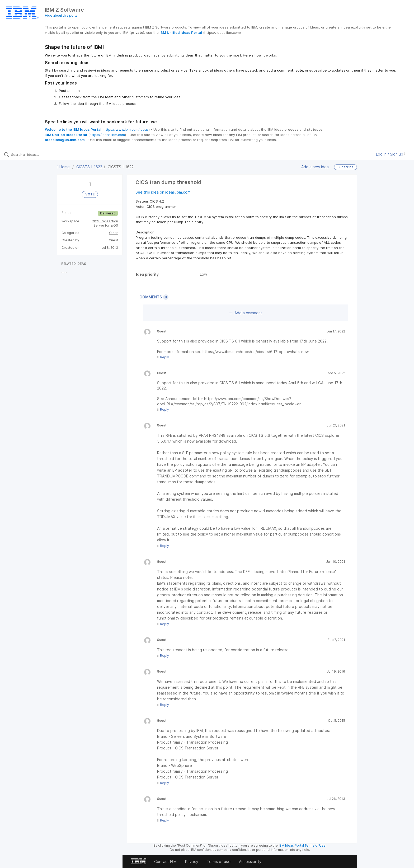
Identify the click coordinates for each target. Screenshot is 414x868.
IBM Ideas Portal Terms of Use (302, 845)
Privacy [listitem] (192, 862)
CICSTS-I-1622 (89, 167)
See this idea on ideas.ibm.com (163, 192)
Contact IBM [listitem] (165, 862)
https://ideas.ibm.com (107, 135)
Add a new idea (315, 167)
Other (114, 233)
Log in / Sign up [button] (391, 154)
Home (64, 167)
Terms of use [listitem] (219, 862)
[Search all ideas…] (48, 154)
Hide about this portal (62, 15)
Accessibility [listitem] (250, 862)
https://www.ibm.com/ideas (126, 129)
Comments (154, 297)
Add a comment (246, 313)
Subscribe (345, 167)
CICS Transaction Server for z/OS (105, 223)
